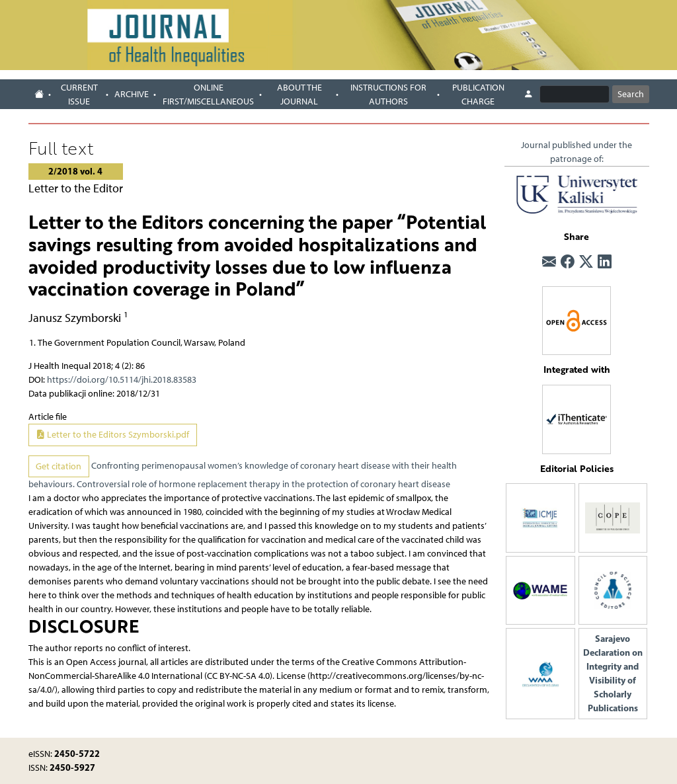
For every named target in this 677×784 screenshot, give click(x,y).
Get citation (59, 466)
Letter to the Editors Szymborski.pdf (112, 435)
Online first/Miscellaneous (208, 95)
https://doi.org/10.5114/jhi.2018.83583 (122, 380)
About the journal (299, 95)
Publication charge (478, 95)
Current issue (79, 95)
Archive (132, 94)
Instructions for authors (388, 95)
